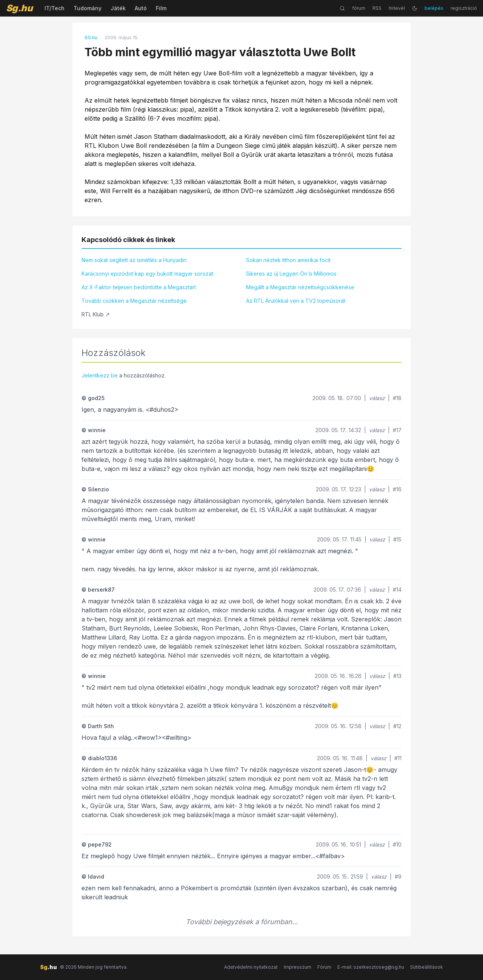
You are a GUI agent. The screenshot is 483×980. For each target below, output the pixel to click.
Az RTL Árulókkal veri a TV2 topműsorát (296, 301)
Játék (118, 8)
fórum (359, 8)
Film (161, 8)
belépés (434, 8)
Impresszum (298, 967)
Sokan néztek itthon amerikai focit (288, 260)
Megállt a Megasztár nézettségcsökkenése (300, 287)
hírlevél (397, 8)
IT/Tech (55, 8)
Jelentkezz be (100, 375)
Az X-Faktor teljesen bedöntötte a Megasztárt (139, 287)
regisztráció (464, 8)
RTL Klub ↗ (96, 314)
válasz (377, 398)
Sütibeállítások (427, 967)
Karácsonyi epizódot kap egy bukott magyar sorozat (147, 274)
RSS (377, 8)
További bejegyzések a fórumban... (242, 922)
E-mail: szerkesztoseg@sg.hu (371, 967)
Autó (141, 8)
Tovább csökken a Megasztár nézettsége (134, 301)
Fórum (324, 967)
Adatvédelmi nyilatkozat (251, 967)
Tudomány (88, 8)
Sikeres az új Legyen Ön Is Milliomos (291, 274)
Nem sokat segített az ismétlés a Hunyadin (134, 260)
